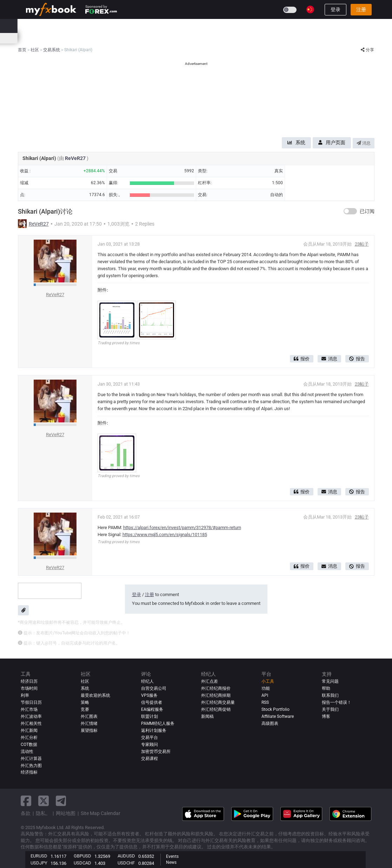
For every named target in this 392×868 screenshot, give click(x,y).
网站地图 (66, 813)
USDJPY (39, 863)
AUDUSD (126, 856)
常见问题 (330, 681)
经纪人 (180, 26)
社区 (138, 26)
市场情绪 (139, 38)
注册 (361, 9)
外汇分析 (29, 737)
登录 (335, 9)
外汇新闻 (29, 730)
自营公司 (206, 26)
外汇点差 (210, 681)
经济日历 (35, 38)
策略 (85, 702)
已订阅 (367, 211)
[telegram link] (61, 801)
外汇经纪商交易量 (218, 702)
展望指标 (89, 730)
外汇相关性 (31, 723)
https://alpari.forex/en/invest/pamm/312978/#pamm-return (182, 528)
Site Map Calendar (101, 813)
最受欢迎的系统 (95, 695)
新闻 (79, 26)
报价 (302, 359)
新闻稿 (207, 716)
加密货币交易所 (156, 752)
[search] (369, 26)
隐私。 (43, 813)
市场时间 (214, 38)
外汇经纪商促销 (216, 709)
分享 (367, 50)
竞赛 (250, 26)
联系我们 (330, 695)
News (171, 862)
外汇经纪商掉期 (216, 695)
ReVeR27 (76, 158)
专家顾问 (150, 745)
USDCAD (82, 863)
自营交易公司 (154, 688)
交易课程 (150, 759)
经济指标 (29, 772)
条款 (26, 813)
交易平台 (150, 737)
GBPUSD (82, 856)
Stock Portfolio (275, 709)
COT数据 (29, 745)
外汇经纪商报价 (216, 688)
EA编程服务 (152, 709)
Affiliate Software (278, 716)
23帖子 (362, 244)
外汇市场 (29, 709)
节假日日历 (31, 702)
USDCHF (126, 863)
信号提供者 (152, 702)
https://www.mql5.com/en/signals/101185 (165, 535)
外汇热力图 (166, 38)
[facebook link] (26, 801)
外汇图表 (89, 716)
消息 (364, 143)
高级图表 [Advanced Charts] (270, 723)
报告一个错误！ (337, 702)
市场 (99, 26)
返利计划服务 (154, 730)
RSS (265, 702)
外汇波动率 (31, 716)
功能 (266, 688)
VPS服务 (149, 695)
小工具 (268, 681)
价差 (118, 38)
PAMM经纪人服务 (158, 723)
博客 (326, 716)
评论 (158, 26)
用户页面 (332, 142)
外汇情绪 (89, 723)
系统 (118, 26)
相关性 (191, 38)
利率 (56, 38)
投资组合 (55, 26)
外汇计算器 (79, 38)
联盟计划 (150, 716)
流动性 (27, 752)
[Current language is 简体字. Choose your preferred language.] (310, 9)
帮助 (326, 688)
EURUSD (39, 856)
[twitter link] (44, 801)
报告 (357, 359)
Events (172, 856)
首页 (31, 26)
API (265, 695)
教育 (230, 26)
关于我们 (330, 709)
